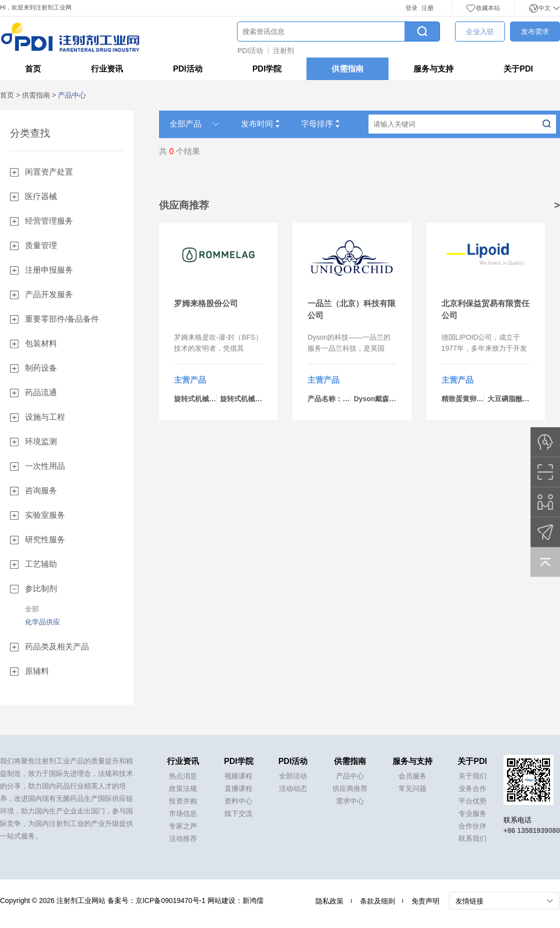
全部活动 (293, 776)
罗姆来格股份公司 (206, 303)
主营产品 (190, 380)
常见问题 (412, 788)
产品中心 (350, 776)
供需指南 (347, 69)
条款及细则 (377, 901)
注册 (427, 8)
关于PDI (518, 69)
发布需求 (535, 32)
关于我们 (472, 776)
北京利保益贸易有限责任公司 (485, 309)
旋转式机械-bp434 (203, 399)
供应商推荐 (350, 788)
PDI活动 (250, 51)
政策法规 (183, 788)
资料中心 (238, 801)
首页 (33, 69)
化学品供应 (42, 622)
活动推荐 (183, 838)
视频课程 (238, 776)
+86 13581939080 (532, 830)
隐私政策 (329, 901)
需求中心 (350, 801)
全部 (32, 609)
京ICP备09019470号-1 (170, 900)
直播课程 (238, 788)
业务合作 (472, 788)
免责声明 (425, 901)
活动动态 (293, 788)
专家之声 (183, 826)
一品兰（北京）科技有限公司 (351, 309)
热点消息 (183, 776)
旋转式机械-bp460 (249, 399)
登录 (411, 8)
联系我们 (472, 838)
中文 (544, 8)
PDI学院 (267, 69)
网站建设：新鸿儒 (235, 900)
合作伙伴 (472, 826)
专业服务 (472, 813)
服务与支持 (433, 69)
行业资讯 (107, 69)
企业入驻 (480, 32)
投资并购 (183, 801)
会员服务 (412, 776)
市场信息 (183, 813)
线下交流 (238, 813)
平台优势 (472, 801)
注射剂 (283, 51)
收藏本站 (483, 8)
